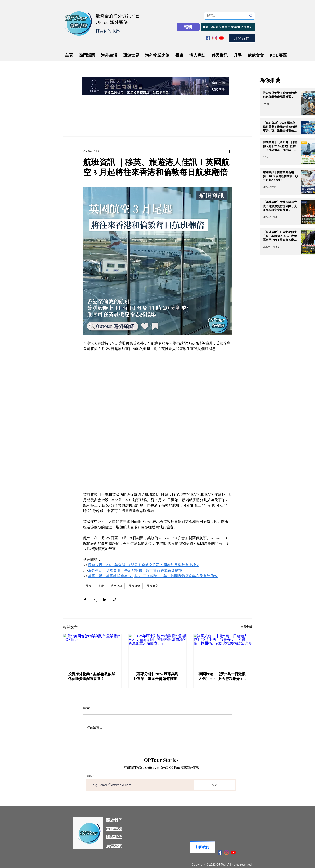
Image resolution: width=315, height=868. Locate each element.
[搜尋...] (224, 16)
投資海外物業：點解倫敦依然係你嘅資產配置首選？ (92, 676)
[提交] (214, 785)
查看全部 (246, 627)
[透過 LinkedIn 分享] (105, 600)
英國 (89, 586)
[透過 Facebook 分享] (85, 600)
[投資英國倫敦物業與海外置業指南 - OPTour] (92, 650)
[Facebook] (208, 38)
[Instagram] (215, 38)
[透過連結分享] (115, 600)
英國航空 (152, 586)
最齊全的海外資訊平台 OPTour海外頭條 (118, 19)
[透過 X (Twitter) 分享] (95, 600)
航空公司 (116, 586)
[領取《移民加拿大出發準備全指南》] (228, 27)
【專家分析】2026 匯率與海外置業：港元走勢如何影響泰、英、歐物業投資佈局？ (156, 676)
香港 (101, 586)
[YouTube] (221, 38)
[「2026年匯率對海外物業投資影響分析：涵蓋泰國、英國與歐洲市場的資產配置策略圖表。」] (158, 650)
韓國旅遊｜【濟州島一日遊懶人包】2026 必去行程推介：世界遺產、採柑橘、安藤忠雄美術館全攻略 (222, 676)
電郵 (89, 776)
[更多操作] (229, 151)
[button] (242, 38)
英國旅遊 (134, 586)
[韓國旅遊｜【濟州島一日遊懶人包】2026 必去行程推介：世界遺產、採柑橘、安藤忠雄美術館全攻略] (223, 650)
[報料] (188, 27)
